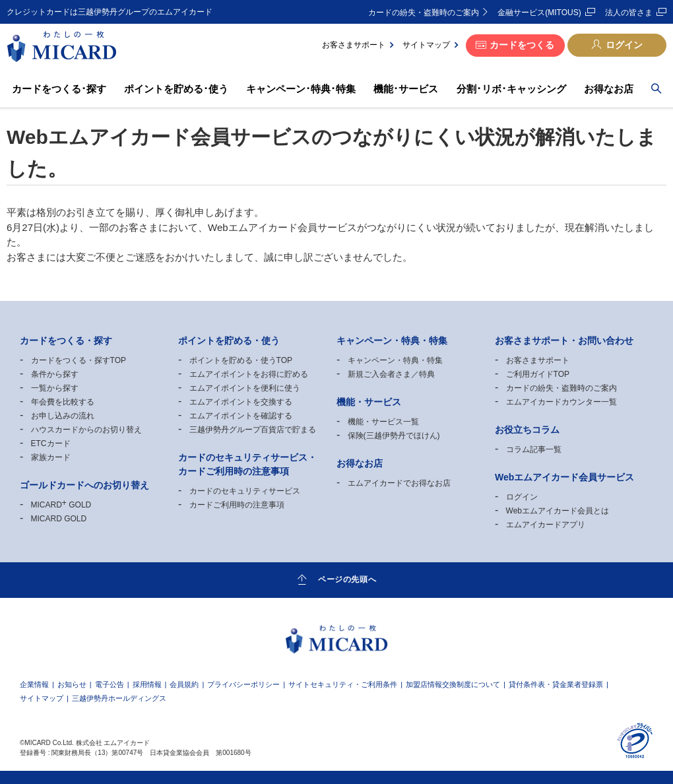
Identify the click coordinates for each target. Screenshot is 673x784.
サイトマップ (426, 45)
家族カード (51, 457)
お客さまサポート (354, 45)
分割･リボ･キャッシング (511, 89)
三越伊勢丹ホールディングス (119, 699)
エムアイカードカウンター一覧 (561, 402)
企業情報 (34, 685)
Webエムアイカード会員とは (558, 511)
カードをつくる (522, 45)
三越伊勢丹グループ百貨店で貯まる (253, 430)
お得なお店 (609, 89)
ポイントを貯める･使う (176, 89)
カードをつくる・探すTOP (79, 360)
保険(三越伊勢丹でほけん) (394, 436)
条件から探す (55, 374)
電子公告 (110, 685)
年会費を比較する (63, 402)
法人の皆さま (629, 13)
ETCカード (51, 443)
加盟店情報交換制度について (453, 685)
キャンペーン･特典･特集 (301, 89)
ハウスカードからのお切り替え (86, 430)
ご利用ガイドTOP (538, 374)
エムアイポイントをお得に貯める (249, 374)
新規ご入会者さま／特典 (391, 374)
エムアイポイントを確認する (241, 416)
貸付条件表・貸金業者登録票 (556, 685)
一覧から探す (55, 388)
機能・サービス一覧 (383, 422)
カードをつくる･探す (59, 89)
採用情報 (147, 685)
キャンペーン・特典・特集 (395, 360)
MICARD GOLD (61, 505)
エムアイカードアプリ (546, 525)
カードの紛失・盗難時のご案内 (424, 13)
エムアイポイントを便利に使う (245, 388)
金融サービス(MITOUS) (539, 13)
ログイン (624, 45)
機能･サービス (406, 89)
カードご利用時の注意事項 (237, 505)
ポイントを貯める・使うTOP (241, 360)
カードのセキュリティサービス (245, 491)
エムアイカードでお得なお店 (399, 483)
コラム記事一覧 (534, 449)
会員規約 (184, 685)
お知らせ (72, 685)
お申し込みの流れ (63, 416)
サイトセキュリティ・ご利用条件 (343, 685)
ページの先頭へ (347, 579)
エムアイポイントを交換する (241, 402)
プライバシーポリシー (243, 685)
